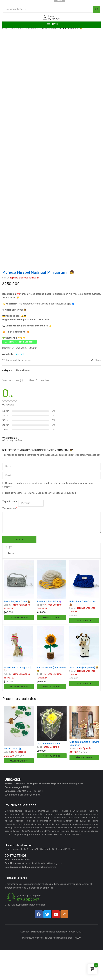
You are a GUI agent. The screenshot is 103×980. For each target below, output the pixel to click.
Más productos (39, 410)
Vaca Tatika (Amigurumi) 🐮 (84, 697)
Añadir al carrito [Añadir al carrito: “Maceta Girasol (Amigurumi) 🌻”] (52, 717)
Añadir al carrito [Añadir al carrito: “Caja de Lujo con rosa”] (52, 786)
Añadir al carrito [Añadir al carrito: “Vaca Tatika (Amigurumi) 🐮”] (84, 714)
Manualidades (33, 28)
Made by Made (80, 779)
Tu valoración (10, 538)
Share (96, 390)
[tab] (13, 411)
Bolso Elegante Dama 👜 (17, 631)
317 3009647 (28, 930)
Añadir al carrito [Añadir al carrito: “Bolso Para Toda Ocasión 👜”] (84, 651)
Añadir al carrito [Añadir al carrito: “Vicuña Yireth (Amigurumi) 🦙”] (19, 717)
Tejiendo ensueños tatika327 (21, 308)
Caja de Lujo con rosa (48, 774)
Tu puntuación (10, 531)
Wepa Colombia (48, 777)
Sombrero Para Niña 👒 (49, 631)
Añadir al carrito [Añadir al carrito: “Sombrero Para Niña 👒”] (52, 647)
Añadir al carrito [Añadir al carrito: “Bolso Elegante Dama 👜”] (19, 647)
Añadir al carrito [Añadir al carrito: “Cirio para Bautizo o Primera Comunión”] (84, 787)
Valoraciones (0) (13, 410)
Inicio (5, 28)
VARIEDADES (17, 28)
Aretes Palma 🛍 (13, 779)
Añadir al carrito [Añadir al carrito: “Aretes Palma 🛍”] (19, 791)
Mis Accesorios (15, 782)
